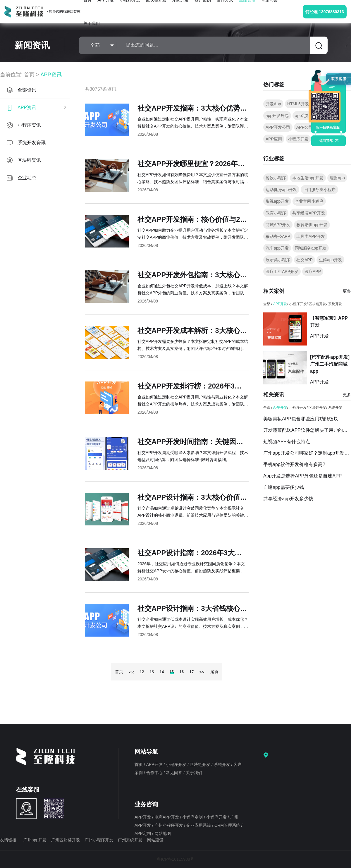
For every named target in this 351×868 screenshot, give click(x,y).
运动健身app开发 (281, 190)
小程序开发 (298, 139)
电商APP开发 (167, 817)
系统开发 (335, 304)
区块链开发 (317, 304)
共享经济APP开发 (309, 213)
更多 (347, 291)
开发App (273, 104)
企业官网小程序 (309, 201)
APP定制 (143, 833)
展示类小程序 (278, 260)
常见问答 (175, 773)
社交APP (304, 260)
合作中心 (155, 773)
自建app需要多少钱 (284, 487)
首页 (29, 75)
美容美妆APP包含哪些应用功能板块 (301, 419)
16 (182, 672)
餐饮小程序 (276, 178)
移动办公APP (278, 236)
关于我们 (92, 23)
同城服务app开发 (310, 248)
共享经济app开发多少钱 (288, 499)
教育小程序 (276, 213)
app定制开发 (306, 116)
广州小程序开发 (169, 825)
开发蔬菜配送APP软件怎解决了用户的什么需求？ (307, 430)
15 (172, 672)
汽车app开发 (277, 248)
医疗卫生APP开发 (282, 271)
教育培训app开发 (312, 225)
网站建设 (155, 840)
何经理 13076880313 (325, 12)
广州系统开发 (130, 840)
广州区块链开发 (66, 840)
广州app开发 (35, 840)
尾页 (214, 672)
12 (142, 672)
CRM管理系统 (228, 825)
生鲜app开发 (330, 260)
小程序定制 (193, 817)
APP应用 (274, 139)
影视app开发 (277, 201)
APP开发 (280, 304)
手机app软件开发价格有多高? (294, 464)
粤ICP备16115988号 (175, 859)
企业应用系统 (199, 825)
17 (192, 672)
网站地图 (163, 833)
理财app (337, 178)
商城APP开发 (278, 225)
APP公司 (304, 127)
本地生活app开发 (308, 178)
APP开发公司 (278, 127)
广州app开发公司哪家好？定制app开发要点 (307, 453)
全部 (267, 304)
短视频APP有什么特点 (287, 442)
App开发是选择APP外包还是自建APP (303, 476)
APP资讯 (51, 75)
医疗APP (313, 271)
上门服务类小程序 (319, 190)
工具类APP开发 (311, 236)
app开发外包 (277, 116)
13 (152, 672)
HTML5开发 (298, 104)
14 (162, 672)
